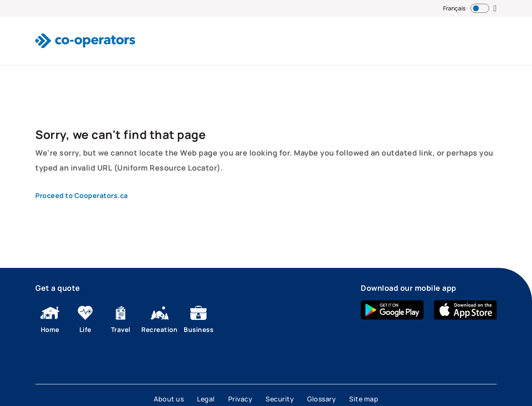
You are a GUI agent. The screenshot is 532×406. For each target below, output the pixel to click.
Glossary (321, 399)
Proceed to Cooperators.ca (82, 196)
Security (280, 399)
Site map (364, 399)
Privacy (240, 399)
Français (454, 8)
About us (169, 399)
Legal (206, 399)
